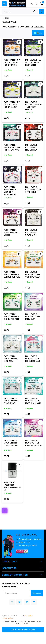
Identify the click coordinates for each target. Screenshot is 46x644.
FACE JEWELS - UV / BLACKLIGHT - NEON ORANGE (12, 62)
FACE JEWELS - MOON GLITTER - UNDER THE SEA (11, 443)
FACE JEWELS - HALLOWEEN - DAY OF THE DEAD (33, 190)
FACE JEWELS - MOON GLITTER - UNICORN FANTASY (34, 443)
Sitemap (25, 623)
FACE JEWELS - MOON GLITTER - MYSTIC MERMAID (33, 401)
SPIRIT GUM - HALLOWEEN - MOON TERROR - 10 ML (12, 486)
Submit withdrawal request (23, 630)
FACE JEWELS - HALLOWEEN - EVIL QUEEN (12, 232)
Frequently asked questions (30, 539)
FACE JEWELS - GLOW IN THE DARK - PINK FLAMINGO (12, 147)
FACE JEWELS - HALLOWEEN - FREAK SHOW (32, 147)
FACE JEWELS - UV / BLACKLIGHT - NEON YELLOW (12, 105)
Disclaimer (31, 621)
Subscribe (37, 593)
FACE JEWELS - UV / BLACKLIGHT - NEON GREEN (33, 62)
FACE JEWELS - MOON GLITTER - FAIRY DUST (33, 317)
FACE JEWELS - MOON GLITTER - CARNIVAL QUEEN (33, 274)
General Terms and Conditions (15, 621)
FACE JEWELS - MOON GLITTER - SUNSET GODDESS (12, 274)
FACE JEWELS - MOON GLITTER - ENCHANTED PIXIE (12, 317)
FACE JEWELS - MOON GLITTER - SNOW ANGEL (11, 401)
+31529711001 (24, 542)
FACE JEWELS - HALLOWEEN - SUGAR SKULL (32, 232)
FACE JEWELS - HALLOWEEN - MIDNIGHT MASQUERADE (10, 191)
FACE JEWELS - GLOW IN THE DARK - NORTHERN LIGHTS (34, 106)
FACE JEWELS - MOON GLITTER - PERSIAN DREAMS (33, 359)
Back (5, 18)
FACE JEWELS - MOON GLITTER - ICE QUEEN (11, 359)
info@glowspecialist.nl (28, 545)
